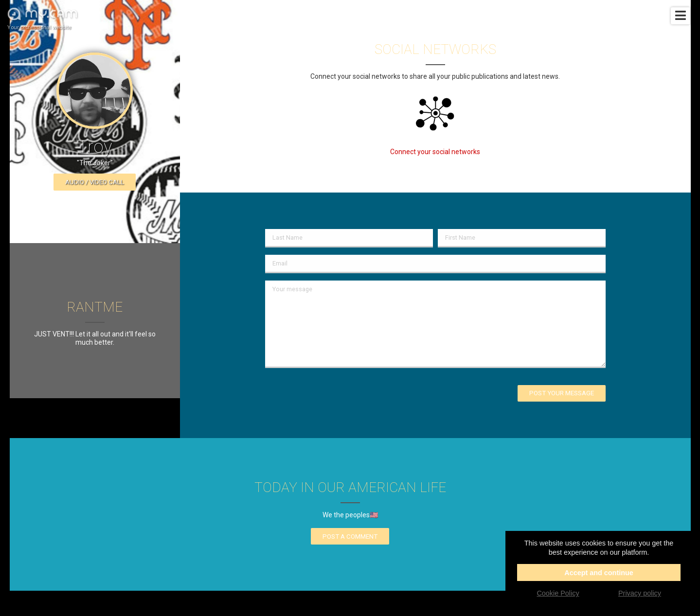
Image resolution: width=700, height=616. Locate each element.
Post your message (562, 393)
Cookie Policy (558, 593)
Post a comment (350, 537)
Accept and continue (599, 573)
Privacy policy (640, 593)
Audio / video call (95, 182)
